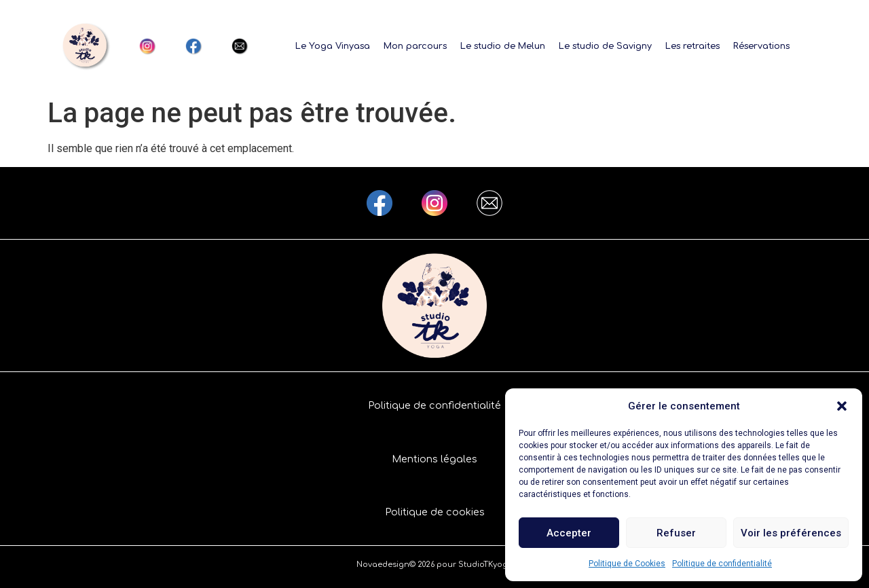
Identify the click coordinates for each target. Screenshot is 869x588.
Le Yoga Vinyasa (333, 46)
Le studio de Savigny (605, 46)
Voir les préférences (791, 533)
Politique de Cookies (627, 564)
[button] (842, 406)
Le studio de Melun (503, 46)
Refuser (676, 533)
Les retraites (692, 46)
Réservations (761, 46)
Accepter (569, 533)
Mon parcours (415, 46)
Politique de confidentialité (722, 564)
